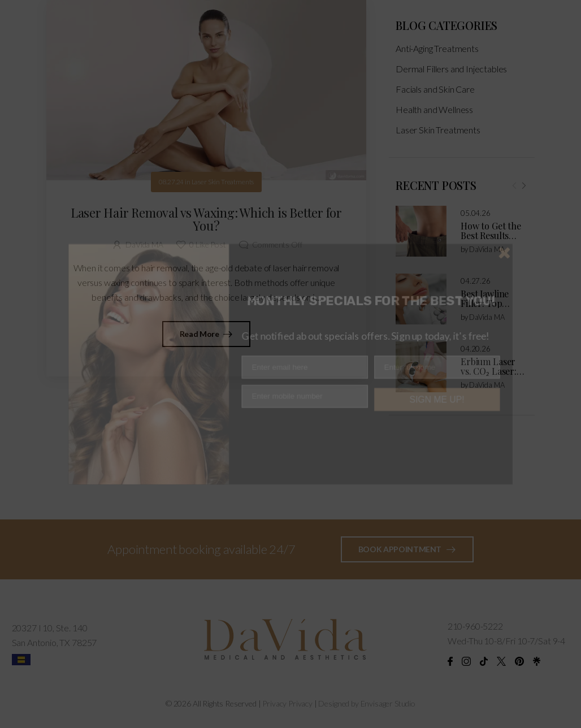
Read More (200, 334)
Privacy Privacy (287, 703)
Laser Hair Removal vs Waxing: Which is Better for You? (206, 219)
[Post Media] (421, 240)
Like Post (207, 244)
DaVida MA (487, 258)
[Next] (523, 194)
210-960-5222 (475, 626)
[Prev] (514, 194)
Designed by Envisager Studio (367, 703)
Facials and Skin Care (435, 97)
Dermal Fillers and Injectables (451, 77)
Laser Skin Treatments (438, 138)
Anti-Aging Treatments (437, 57)
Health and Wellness (434, 118)
